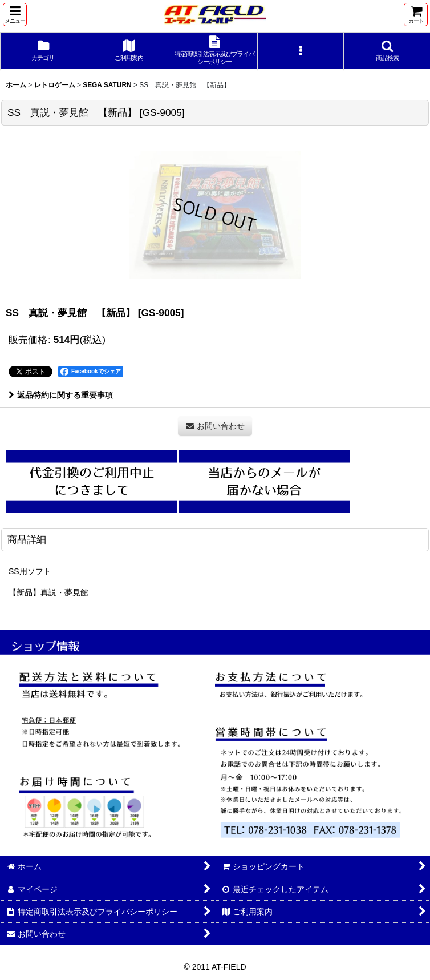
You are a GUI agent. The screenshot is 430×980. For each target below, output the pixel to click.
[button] (15, 15)
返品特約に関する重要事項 (61, 395)
